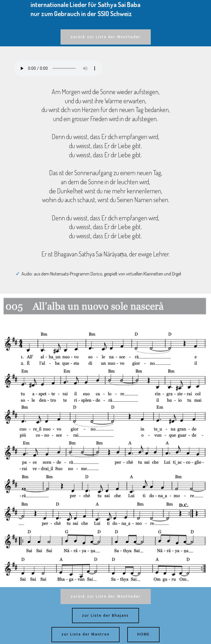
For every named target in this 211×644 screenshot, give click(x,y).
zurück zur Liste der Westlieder (106, 37)
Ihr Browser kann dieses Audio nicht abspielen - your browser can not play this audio (58, 68)
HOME (143, 634)
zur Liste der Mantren (86, 634)
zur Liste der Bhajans (105, 615)
